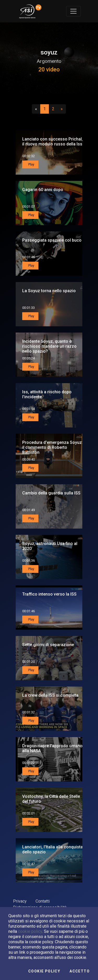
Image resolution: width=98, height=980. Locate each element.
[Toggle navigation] (73, 11)
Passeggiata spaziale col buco (52, 240)
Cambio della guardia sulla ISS (51, 493)
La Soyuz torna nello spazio (49, 291)
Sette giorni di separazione (48, 645)
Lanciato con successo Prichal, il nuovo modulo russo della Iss (53, 142)
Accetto (80, 971)
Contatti (43, 901)
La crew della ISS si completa (50, 695)
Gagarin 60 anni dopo (43, 190)
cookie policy (30, 931)
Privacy (20, 901)
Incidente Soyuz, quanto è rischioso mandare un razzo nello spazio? (49, 346)
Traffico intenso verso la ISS (49, 594)
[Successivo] (62, 109)
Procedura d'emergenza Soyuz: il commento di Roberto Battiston (53, 447)
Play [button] (31, 164)
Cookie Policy (44, 971)
